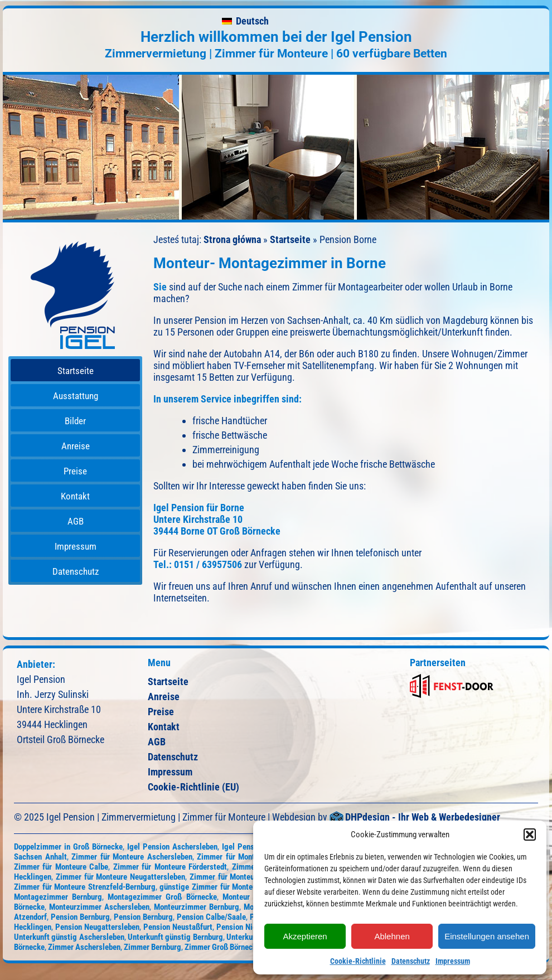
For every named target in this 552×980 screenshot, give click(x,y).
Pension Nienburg (246, 927)
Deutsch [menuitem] (252, 21)
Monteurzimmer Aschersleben (99, 907)
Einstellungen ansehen (487, 936)
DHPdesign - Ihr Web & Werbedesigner (423, 818)
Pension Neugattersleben (97, 927)
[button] (530, 835)
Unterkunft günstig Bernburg (175, 937)
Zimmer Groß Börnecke (222, 947)
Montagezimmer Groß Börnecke (162, 897)
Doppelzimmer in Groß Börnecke (68, 847)
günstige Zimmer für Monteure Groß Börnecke (237, 887)
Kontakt (164, 727)
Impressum (453, 961)
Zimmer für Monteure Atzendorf (251, 857)
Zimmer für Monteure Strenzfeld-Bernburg (85, 887)
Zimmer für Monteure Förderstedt (170, 867)
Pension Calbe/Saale (211, 917)
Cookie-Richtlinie (358, 961)
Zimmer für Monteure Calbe (61, 867)
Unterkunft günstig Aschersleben (69, 937)
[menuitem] (245, 21)
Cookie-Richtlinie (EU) (193, 787)
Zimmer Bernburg (152, 947)
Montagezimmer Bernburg (58, 897)
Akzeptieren (305, 936)
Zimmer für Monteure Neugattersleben (120, 877)
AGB (157, 742)
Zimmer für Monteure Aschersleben (132, 857)
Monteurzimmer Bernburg (197, 907)
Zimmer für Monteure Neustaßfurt (247, 877)
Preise (161, 712)
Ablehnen (392, 936)
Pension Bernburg (80, 917)
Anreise (164, 697)
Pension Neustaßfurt (178, 927)
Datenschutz (411, 961)
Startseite (290, 239)
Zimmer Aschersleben (84, 947)
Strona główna (232, 239)
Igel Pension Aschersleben (172, 847)
